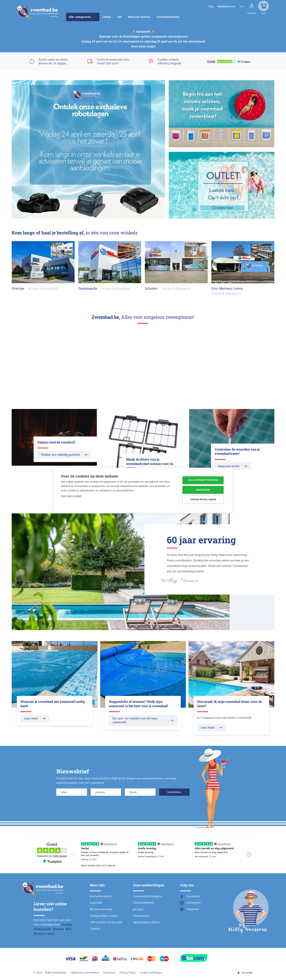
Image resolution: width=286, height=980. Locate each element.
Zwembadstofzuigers (147, 896)
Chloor (107, 17)
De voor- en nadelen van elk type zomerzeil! (135, 720)
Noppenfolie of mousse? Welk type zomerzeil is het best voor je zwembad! (138, 704)
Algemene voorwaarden (85, 973)
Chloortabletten (144, 903)
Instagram (194, 903)
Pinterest (193, 909)
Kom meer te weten (71, 496)
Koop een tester (229, 466)
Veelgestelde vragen (104, 916)
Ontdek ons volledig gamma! (60, 455)
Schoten (58, 929)
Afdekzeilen (141, 916)
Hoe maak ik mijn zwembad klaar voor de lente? (230, 704)
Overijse (67, 924)
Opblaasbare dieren (147, 922)
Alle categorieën (80, 17)
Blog (211, 6)
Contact (95, 929)
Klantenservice (226, 6)
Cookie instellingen (151, 973)
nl (241, 6)
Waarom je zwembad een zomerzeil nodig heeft (53, 704)
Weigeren (203, 490)
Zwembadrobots (168, 17)
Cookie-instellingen (203, 500)
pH (119, 17)
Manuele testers (139, 17)
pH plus (138, 909)
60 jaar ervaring (101, 909)
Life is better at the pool (106, 922)
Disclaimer (109, 973)
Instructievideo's (101, 896)
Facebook (193, 896)
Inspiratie (96, 903)
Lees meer (31, 718)
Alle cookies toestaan (203, 480)
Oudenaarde (42, 929)
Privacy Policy (128, 973)
